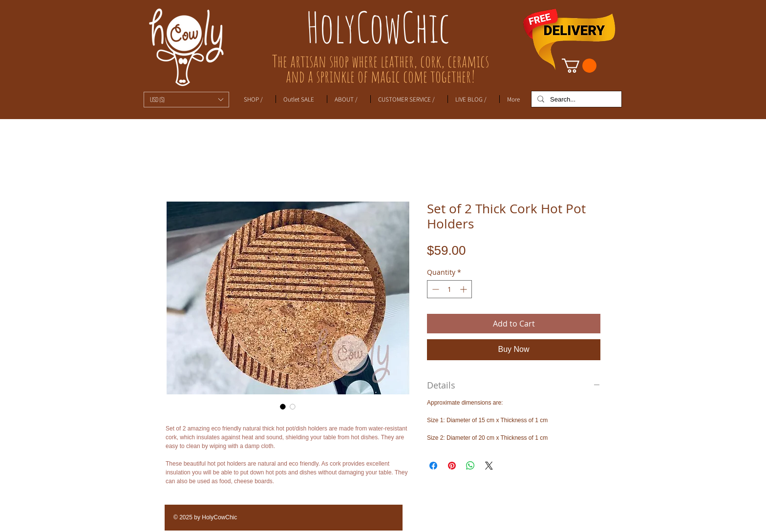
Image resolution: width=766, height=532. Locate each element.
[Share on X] (489, 466)
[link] (579, 66)
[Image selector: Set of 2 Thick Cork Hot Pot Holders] (283, 407)
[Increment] (464, 289)
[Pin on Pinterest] (452, 466)
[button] (186, 100)
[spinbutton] (449, 289)
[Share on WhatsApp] (470, 466)
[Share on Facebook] (433, 466)
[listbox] (186, 100)
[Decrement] (435, 289)
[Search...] (575, 100)
